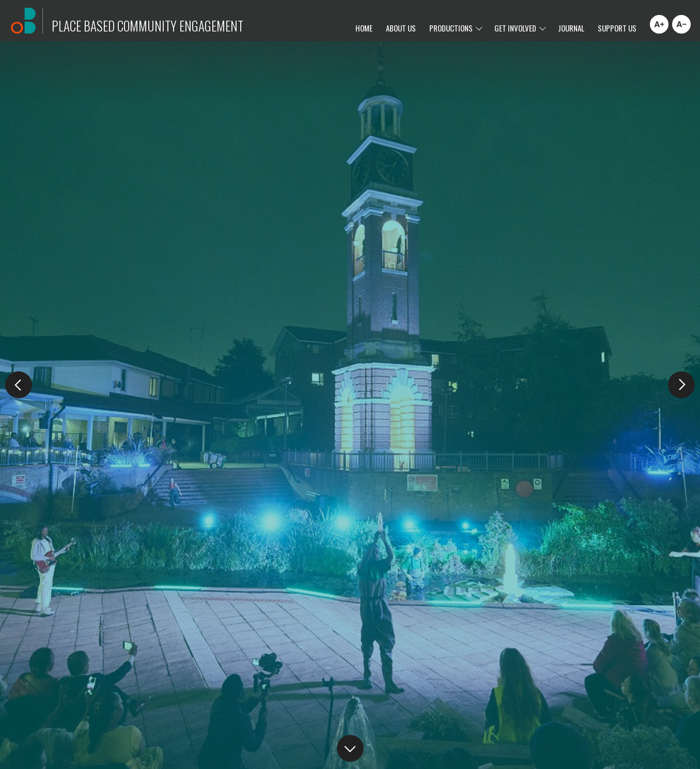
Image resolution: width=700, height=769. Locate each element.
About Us (401, 28)
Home (364, 28)
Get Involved (515, 28)
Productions (451, 28)
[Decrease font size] (681, 24)
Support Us (617, 28)
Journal (571, 28)
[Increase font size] (659, 24)
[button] (681, 385)
